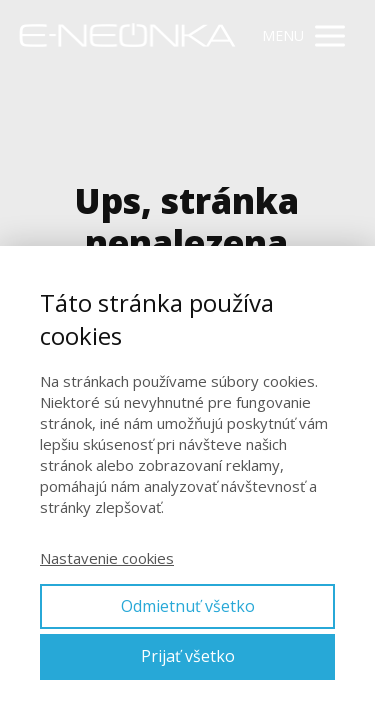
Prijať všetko (188, 656)
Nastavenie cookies (107, 558)
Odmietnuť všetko (188, 606)
